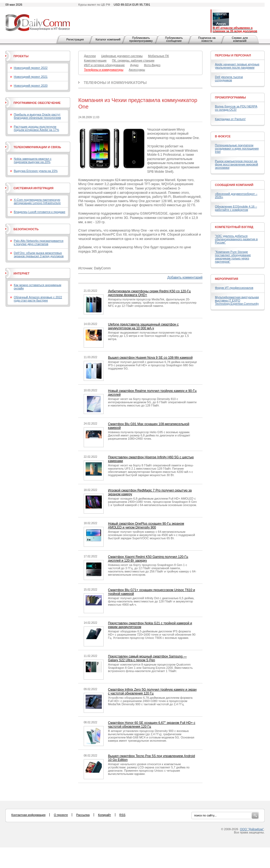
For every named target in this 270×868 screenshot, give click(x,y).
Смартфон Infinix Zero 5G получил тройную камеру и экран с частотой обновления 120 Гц (152, 691)
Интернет (21, 273)
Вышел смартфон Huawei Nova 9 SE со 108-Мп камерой (150, 358)
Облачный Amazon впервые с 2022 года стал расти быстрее (38, 299)
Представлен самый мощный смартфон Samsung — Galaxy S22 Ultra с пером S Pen (147, 658)
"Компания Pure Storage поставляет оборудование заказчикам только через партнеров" (233, 257)
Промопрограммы (230, 97)
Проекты (21, 56)
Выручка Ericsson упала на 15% (36, 171)
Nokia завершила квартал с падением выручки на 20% (33, 160)
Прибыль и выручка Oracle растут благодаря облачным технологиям (37, 116)
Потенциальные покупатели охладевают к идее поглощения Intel (237, 148)
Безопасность (26, 229)
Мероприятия (227, 279)
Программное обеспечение (37, 103)
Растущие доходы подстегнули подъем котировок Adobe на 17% (36, 128)
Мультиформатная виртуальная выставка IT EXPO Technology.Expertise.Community (237, 300)
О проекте (61, 815)
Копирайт (104, 815)
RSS (122, 815)
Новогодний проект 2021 (31, 77)
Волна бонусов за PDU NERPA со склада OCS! (236, 108)
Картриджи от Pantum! (230, 119)
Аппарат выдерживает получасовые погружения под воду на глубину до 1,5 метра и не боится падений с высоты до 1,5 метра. (150, 336)
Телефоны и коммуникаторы (115, 83)
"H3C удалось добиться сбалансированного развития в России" (236, 239)
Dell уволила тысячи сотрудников (229, 79)
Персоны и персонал (233, 55)
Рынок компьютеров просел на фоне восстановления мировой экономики (237, 164)
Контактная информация (28, 815)
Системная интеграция (33, 188)
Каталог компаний (108, 39)
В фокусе (223, 136)
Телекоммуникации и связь (37, 147)
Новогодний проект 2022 (31, 68)
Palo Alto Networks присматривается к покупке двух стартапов (39, 242)
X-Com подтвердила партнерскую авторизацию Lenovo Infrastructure (37, 201)
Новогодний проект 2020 (31, 86)
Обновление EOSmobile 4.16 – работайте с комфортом (236, 208)
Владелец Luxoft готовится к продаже (40, 212)
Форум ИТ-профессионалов (234, 288)
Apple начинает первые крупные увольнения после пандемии (237, 66)
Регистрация (75, 39)
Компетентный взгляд (234, 227)
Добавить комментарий (185, 277)
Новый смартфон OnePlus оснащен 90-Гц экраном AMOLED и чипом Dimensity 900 (146, 525)
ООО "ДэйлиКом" (252, 829)
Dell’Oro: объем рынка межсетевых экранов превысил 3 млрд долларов (39, 255)
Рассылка (83, 815)
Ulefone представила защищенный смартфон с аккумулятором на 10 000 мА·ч (143, 326)
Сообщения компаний (234, 185)
